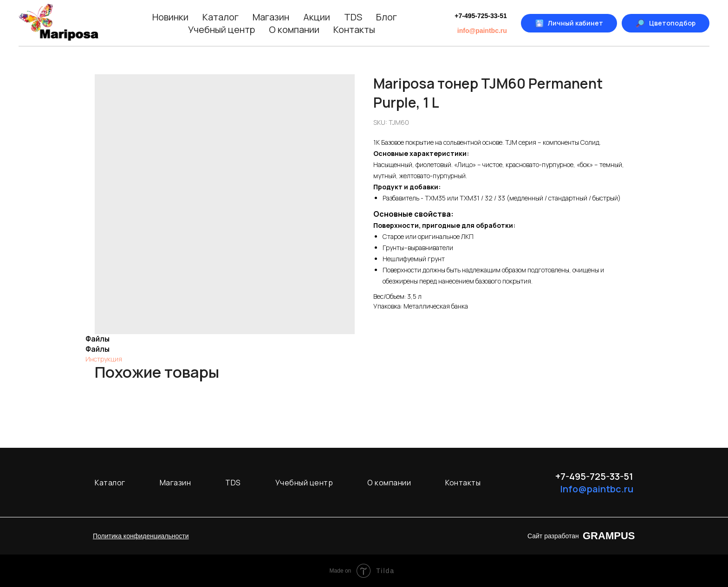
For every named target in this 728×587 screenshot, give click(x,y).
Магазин (271, 17)
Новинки (170, 17)
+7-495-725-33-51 (481, 16)
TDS (353, 17)
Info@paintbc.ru (597, 489)
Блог (387, 17)
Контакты (354, 29)
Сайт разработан (553, 536)
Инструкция (104, 359)
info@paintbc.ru (482, 31)
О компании (294, 29)
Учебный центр (221, 29)
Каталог (221, 17)
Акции (317, 17)
